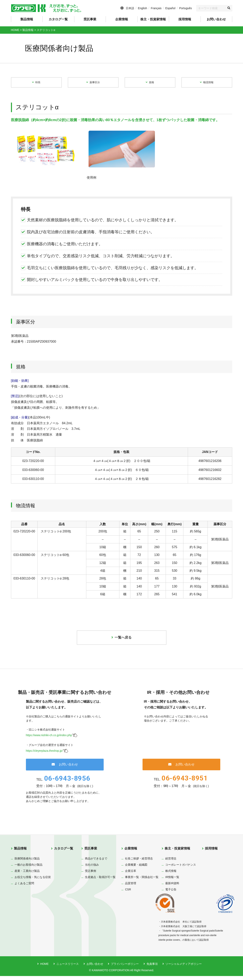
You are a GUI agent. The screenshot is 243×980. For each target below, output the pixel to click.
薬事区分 (93, 83)
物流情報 (207, 83)
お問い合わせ (216, 19)
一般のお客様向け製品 (29, 869)
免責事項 (152, 968)
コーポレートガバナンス (181, 869)
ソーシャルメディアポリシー (184, 968)
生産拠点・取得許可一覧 (100, 881)
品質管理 (131, 887)
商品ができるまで (96, 862)
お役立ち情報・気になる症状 (33, 881)
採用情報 (185, 19)
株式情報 (171, 875)
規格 (150, 83)
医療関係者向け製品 (27, 862)
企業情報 (131, 852)
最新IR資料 (172, 887)
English (143, 8)
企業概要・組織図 (136, 869)
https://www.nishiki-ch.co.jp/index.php (49, 739)
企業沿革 (131, 875)
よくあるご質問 (24, 887)
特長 (36, 83)
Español (170, 8)
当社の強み (92, 869)
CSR (128, 893)
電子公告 (171, 893)
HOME (44, 968)
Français (156, 8)
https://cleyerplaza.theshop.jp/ (44, 755)
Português (186, 8)
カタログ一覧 (58, 19)
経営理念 (171, 862)
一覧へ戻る (122, 641)
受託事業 (91, 852)
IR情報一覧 (172, 881)
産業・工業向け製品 (27, 875)
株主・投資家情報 (177, 852)
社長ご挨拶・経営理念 (139, 862)
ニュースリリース (68, 968)
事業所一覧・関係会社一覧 (142, 881)
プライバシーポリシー (125, 968)
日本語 (130, 8)
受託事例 (91, 875)
